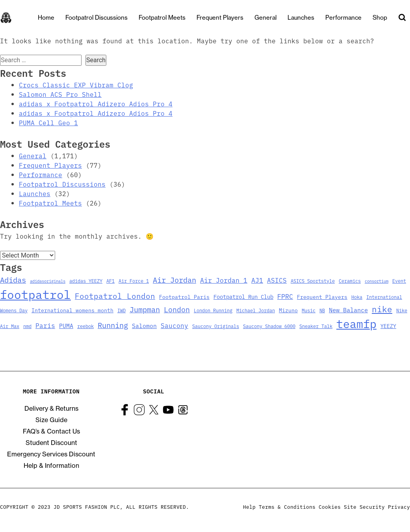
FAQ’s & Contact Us (51, 431)
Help (249, 507)
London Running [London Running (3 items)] (213, 310)
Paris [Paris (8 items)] (45, 325)
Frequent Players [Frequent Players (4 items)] (322, 297)
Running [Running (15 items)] (113, 325)
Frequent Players (220, 18)
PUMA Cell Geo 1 (48, 122)
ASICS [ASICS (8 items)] (277, 280)
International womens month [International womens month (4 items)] (72, 310)
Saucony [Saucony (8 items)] (174, 325)
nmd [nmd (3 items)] (27, 326)
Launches (301, 18)
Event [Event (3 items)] (399, 281)
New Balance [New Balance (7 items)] (348, 310)
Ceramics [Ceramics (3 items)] (350, 281)
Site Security (364, 507)
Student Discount (51, 443)
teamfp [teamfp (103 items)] (356, 323)
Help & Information (51, 465)
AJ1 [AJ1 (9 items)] (257, 280)
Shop (380, 18)
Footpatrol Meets (162, 18)
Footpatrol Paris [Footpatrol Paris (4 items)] (184, 297)
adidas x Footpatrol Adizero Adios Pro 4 (96, 104)
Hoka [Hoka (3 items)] (357, 297)
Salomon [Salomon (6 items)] (144, 325)
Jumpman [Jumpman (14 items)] (145, 309)
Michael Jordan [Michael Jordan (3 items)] (256, 310)
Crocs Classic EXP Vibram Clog (76, 85)
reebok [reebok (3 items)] (85, 326)
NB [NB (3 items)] (322, 310)
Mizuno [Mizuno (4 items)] (288, 310)
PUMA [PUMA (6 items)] (66, 325)
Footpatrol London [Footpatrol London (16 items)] (115, 296)
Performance (343, 18)
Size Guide (51, 420)
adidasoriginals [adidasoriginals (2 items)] (48, 281)
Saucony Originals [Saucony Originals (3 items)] (216, 326)
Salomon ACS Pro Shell (60, 94)
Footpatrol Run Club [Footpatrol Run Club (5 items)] (243, 297)
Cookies (330, 507)
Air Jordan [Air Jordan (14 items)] (174, 280)
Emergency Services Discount (51, 454)
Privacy (399, 507)
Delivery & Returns (51, 408)
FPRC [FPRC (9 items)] (285, 296)
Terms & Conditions (287, 507)
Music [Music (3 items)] (309, 310)
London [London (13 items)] (177, 309)
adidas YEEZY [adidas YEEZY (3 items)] (86, 281)
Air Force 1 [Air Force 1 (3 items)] (134, 281)
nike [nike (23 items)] (382, 309)
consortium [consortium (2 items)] (377, 281)
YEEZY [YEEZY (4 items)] (388, 326)
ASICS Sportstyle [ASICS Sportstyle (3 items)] (313, 281)
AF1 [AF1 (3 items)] (110, 281)
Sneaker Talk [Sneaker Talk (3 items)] (316, 326)
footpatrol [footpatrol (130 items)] (35, 294)
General (265, 18)
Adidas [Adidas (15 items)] (13, 280)
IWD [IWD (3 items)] (122, 310)
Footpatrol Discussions (96, 18)
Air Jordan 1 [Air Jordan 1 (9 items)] (224, 280)
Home (46, 18)
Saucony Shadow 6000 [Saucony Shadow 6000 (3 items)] (269, 326)
